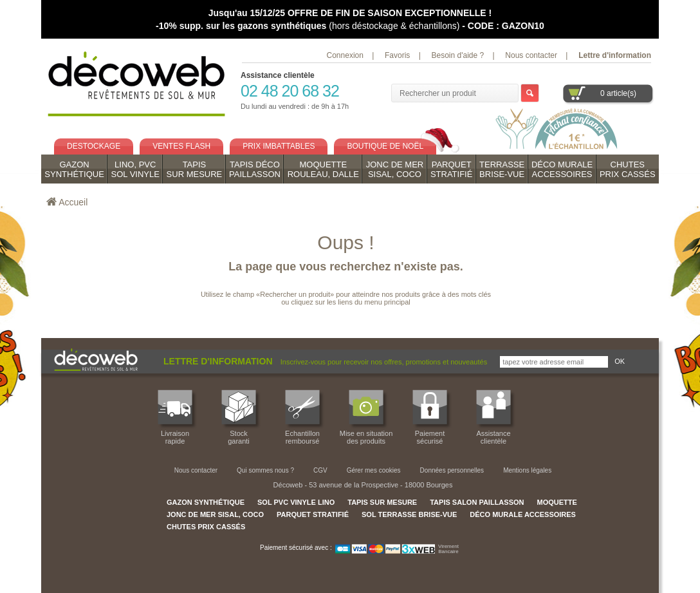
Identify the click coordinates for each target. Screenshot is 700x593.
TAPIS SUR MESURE (382, 502)
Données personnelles (452, 470)
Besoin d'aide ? (457, 55)
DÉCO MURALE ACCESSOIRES (523, 514)
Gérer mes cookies (374, 470)
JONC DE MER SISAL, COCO (215, 514)
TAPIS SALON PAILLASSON (477, 502)
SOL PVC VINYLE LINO (296, 502)
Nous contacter (531, 55)
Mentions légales (527, 470)
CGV (320, 470)
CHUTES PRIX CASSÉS (206, 527)
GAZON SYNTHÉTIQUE (206, 502)
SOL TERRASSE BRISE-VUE (409, 514)
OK (620, 361)
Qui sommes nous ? (265, 470)
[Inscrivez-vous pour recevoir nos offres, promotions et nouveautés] (554, 362)
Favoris (397, 55)
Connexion (345, 55)
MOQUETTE (557, 502)
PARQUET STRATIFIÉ (313, 514)
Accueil (73, 202)
